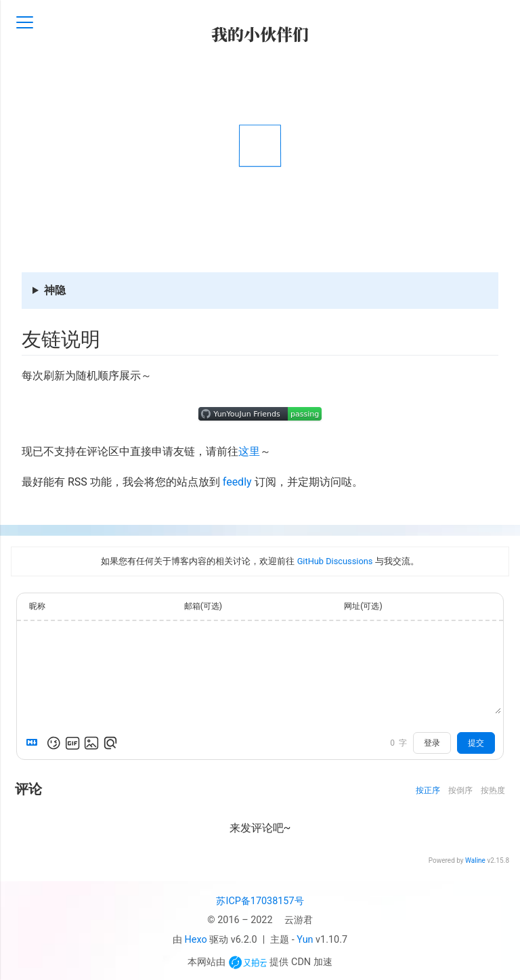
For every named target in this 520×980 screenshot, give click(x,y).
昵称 (37, 606)
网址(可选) (363, 606)
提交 (476, 743)
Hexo (196, 940)
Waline (475, 860)
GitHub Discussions (335, 561)
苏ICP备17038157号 (260, 901)
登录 (432, 743)
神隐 (55, 290)
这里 (249, 451)
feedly (237, 482)
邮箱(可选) (203, 606)
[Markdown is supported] (35, 743)
